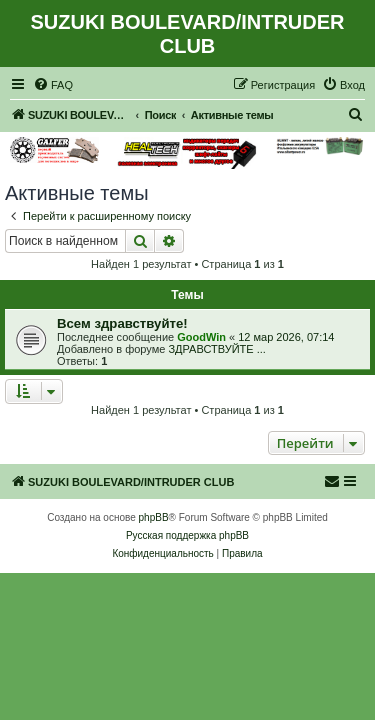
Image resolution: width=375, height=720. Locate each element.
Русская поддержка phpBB (187, 535)
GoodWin (201, 337)
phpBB (154, 517)
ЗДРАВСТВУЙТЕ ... (216, 349)
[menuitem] (53, 85)
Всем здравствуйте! (122, 323)
